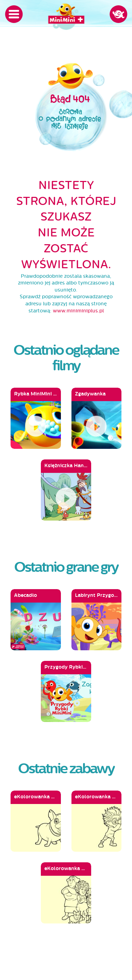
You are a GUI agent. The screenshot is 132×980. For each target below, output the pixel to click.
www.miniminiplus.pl (78, 311)
